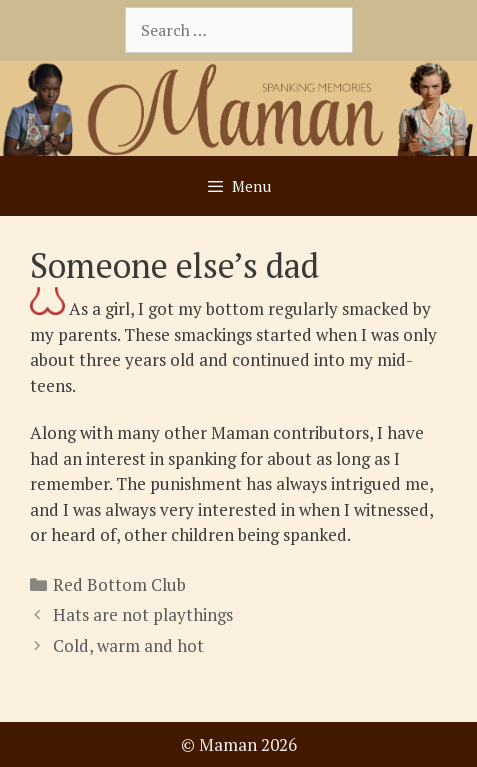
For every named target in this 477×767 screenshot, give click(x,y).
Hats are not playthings (143, 614)
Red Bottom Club (119, 584)
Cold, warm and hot (128, 645)
